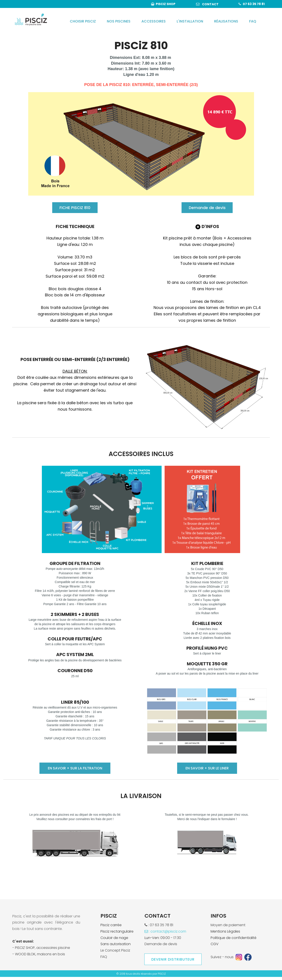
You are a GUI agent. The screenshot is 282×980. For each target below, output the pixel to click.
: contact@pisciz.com (165, 934)
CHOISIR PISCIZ (83, 21)
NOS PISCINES (119, 21)
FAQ (253, 21)
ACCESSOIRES (154, 21)
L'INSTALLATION (190, 21)
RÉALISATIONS (226, 21)
